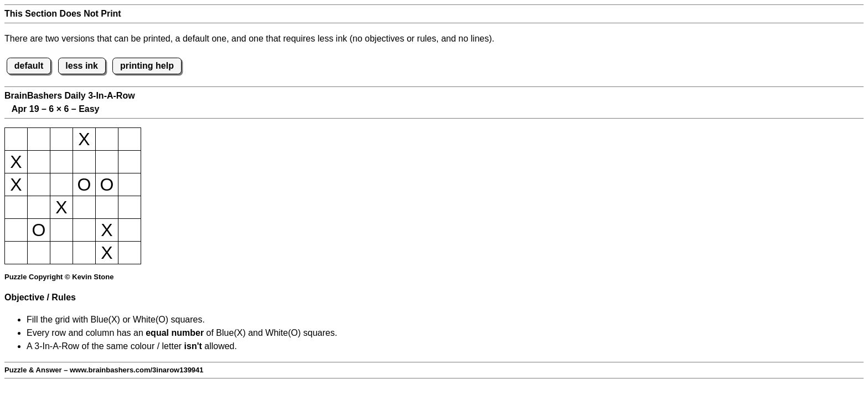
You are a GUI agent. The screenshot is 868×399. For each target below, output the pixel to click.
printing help (147, 66)
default (29, 66)
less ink (82, 66)
